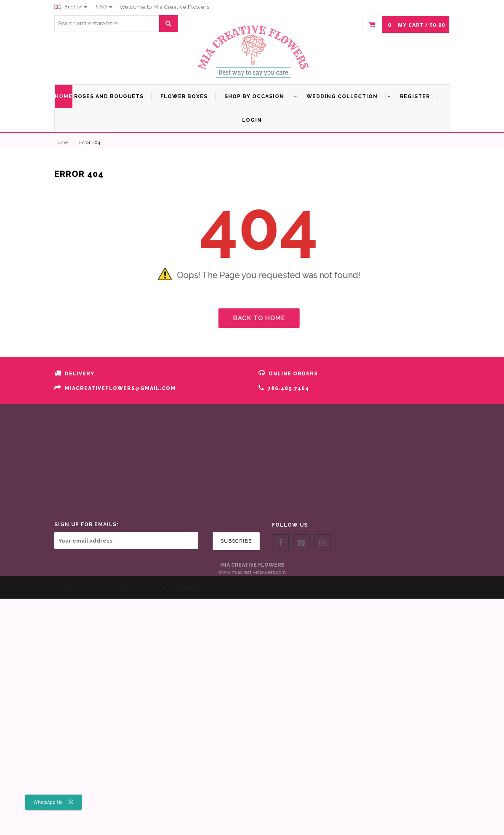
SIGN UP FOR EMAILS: (86, 525)
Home (61, 143)
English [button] (71, 7)
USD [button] (104, 7)
